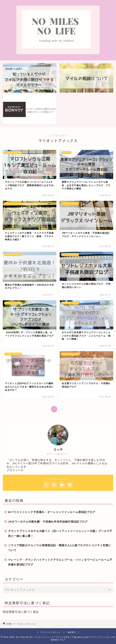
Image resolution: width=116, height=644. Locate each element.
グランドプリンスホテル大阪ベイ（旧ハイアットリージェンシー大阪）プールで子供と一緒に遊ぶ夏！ (60, 534)
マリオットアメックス (26, 624)
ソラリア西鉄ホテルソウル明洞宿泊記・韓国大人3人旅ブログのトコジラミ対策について (60, 548)
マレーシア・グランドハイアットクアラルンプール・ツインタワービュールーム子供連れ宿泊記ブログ (60, 562)
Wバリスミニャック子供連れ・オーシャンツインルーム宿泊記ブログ (52, 512)
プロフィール (15, 470)
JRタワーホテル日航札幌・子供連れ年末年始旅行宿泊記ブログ (48, 522)
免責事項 (72, 632)
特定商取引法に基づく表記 (21, 612)
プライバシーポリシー (51, 632)
